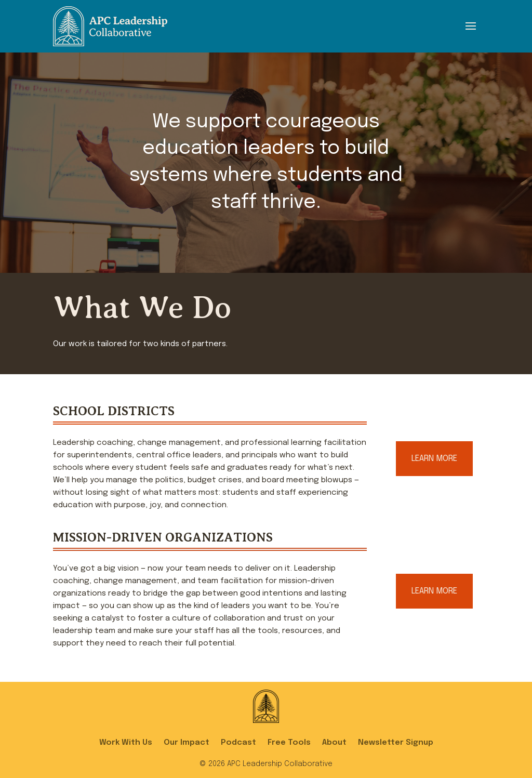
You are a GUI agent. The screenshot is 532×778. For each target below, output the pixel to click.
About (334, 743)
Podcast (238, 743)
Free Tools (289, 743)
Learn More (434, 459)
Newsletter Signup (396, 743)
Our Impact (187, 743)
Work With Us (126, 743)
